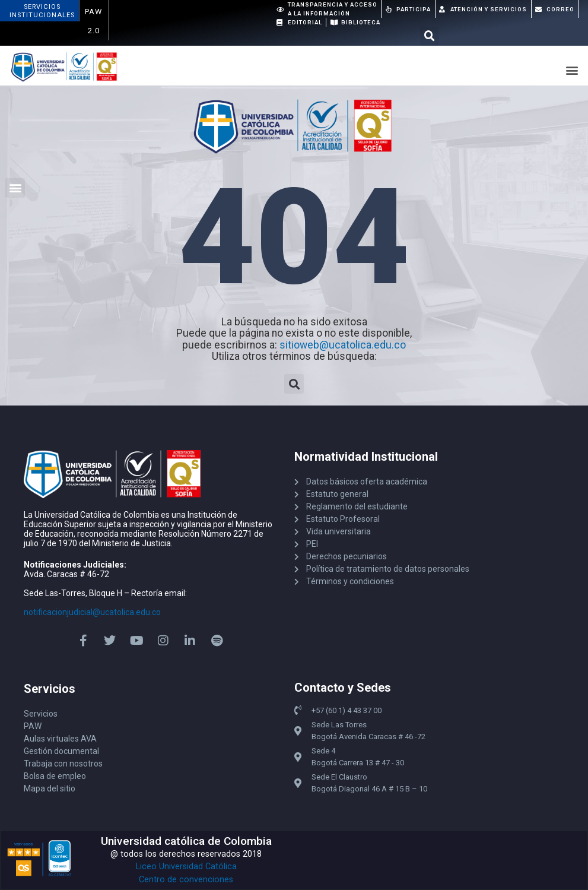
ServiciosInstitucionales (42, 11)
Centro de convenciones (186, 880)
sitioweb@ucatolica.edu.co (343, 345)
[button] (430, 36)
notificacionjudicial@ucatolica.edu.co (92, 612)
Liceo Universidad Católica (186, 867)
